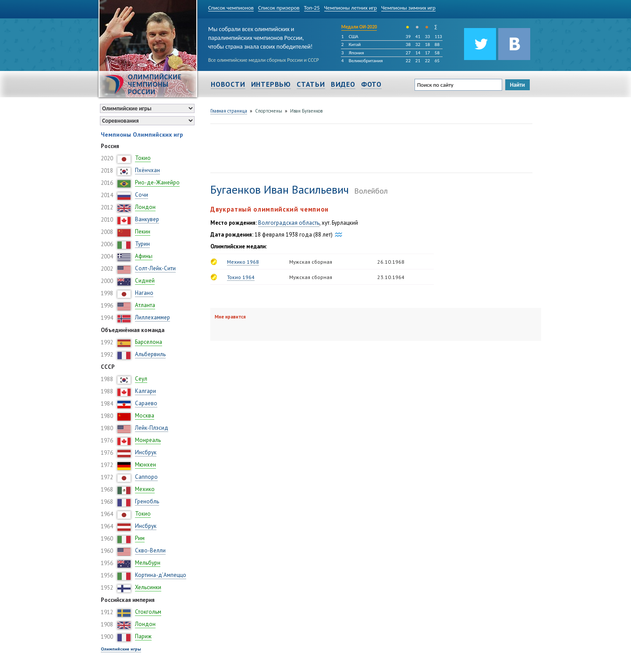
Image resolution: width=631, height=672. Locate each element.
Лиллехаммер (152, 317)
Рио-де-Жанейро (157, 182)
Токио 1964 (241, 277)
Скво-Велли (150, 550)
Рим (140, 538)
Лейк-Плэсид (152, 428)
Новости (228, 84)
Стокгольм (148, 612)
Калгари (145, 391)
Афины (144, 256)
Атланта (145, 305)
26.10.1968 (391, 262)
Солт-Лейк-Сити (155, 268)
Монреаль (148, 440)
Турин (142, 244)
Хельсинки (148, 587)
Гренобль (147, 501)
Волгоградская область (289, 223)
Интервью (271, 84)
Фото (371, 84)
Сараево (146, 403)
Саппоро (146, 477)
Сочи (142, 195)
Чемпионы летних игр (351, 8)
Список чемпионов (231, 8)
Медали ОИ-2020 (359, 27)
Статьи (311, 84)
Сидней (145, 281)
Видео (343, 84)
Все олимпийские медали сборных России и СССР (264, 60)
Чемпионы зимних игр (408, 8)
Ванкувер (147, 219)
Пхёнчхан (147, 170)
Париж (143, 636)
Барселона (149, 342)
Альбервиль (150, 354)
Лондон (145, 207)
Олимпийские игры (121, 649)
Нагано (144, 293)
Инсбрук (146, 452)
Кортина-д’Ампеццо (161, 575)
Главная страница (229, 111)
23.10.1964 (391, 277)
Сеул (141, 379)
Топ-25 (312, 8)
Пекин (143, 232)
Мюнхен (145, 465)
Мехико (145, 489)
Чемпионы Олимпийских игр (142, 134)
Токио (143, 158)
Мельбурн (148, 563)
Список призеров (279, 8)
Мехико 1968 (243, 262)
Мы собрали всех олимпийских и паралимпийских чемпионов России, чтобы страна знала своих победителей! (260, 36)
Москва (145, 416)
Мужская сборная (311, 262)
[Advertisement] (370, 147)
